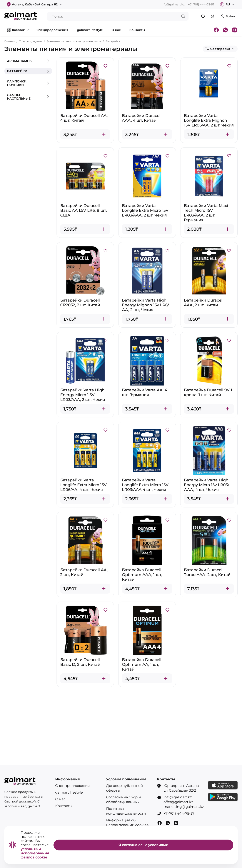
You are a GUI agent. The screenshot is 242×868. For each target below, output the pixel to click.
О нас (60, 799)
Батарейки (113, 41)
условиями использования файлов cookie (35, 853)
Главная (10, 41)
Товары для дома (31, 41)
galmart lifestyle (69, 792)
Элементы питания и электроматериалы (74, 41)
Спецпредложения (73, 786)
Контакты (64, 806)
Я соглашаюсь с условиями (143, 845)
